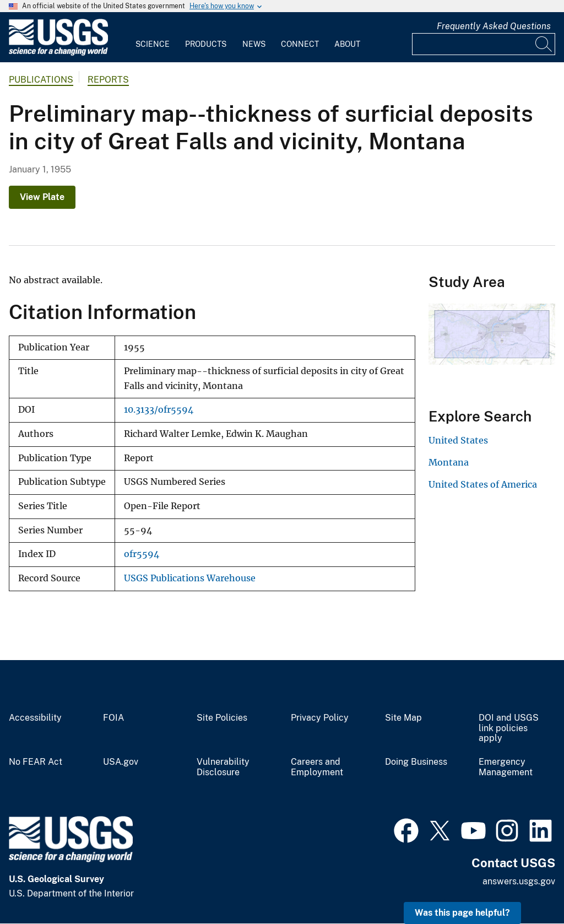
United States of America (483, 484)
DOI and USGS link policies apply (509, 728)
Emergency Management (506, 767)
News (254, 44)
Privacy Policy (320, 718)
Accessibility (35, 718)
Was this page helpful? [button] (462, 913)
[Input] (484, 44)
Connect (300, 44)
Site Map (403, 718)
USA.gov (121, 762)
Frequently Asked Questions (494, 26)
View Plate (42, 197)
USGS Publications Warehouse (190, 578)
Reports (108, 80)
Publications (41, 80)
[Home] (58, 53)
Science (153, 44)
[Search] (544, 44)
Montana (449, 462)
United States (458, 440)
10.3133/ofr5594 (159, 410)
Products (206, 44)
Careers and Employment (317, 767)
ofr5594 (142, 554)
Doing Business (416, 762)
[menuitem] (153, 37)
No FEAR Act (36, 762)
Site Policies (222, 718)
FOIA (113, 718)
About (347, 44)
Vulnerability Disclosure (223, 767)
